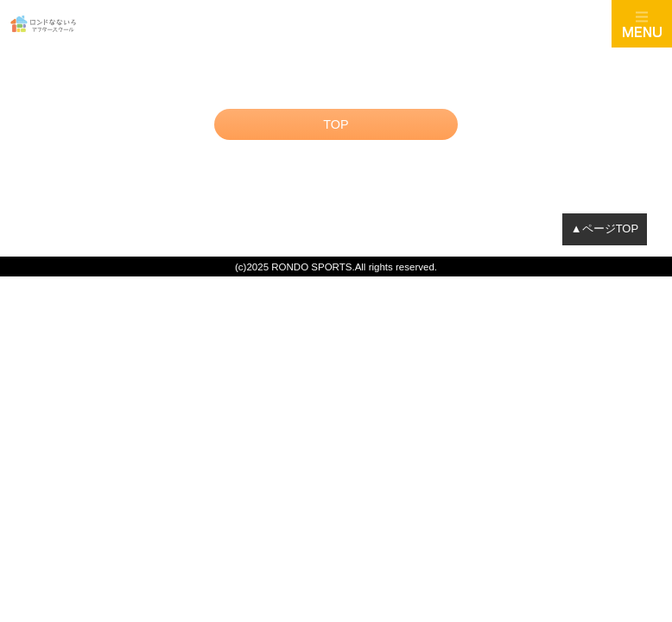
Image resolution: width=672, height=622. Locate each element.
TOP (336, 124)
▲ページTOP (605, 228)
